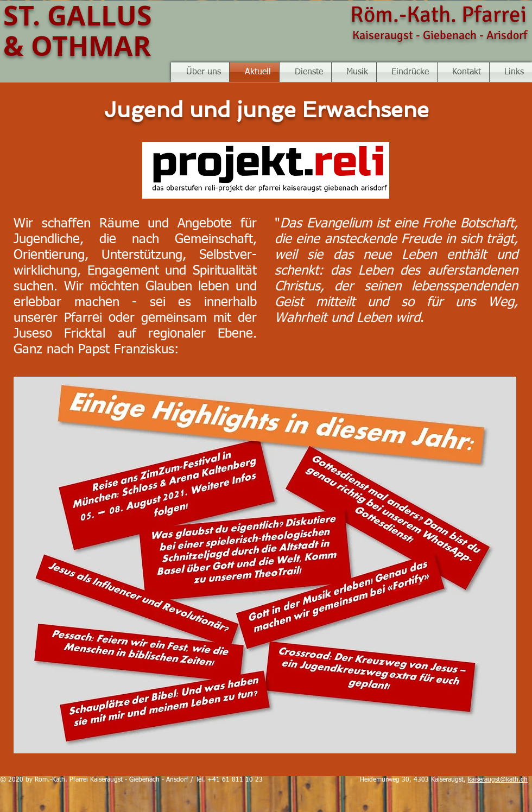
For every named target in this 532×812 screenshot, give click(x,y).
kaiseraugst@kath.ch (498, 780)
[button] (354, 72)
